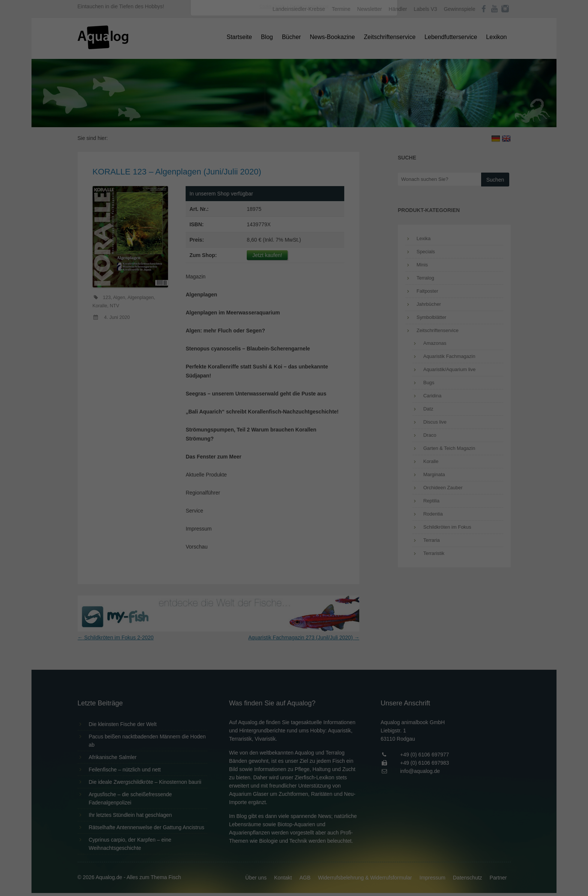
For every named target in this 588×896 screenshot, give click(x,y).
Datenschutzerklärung (247, 96)
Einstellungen (212, 103)
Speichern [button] (294, 169)
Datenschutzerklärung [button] (309, 208)
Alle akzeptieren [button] (294, 147)
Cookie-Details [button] (273, 208)
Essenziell (214, 121)
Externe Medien (363, 121)
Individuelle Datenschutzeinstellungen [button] (294, 191)
